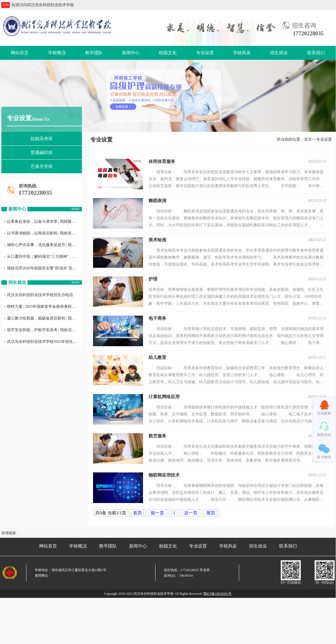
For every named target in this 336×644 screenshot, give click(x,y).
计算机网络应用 (164, 397)
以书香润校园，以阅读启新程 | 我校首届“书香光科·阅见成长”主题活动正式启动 (43, 233)
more (76, 209)
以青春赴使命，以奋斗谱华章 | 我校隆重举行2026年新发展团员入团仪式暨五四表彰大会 (43, 221)
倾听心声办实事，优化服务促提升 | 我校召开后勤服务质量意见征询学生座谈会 (43, 245)
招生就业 (279, 53)
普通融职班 (42, 153)
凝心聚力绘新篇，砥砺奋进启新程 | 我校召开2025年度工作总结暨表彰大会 (43, 318)
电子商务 (157, 318)
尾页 (211, 513)
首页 (308, 139)
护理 (153, 279)
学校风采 (242, 53)
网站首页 (20, 53)
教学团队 (94, 53)
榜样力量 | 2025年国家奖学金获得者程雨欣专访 (43, 307)
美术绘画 (157, 240)
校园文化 (168, 53)
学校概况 (57, 53)
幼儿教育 (157, 357)
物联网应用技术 (164, 475)
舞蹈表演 (157, 201)
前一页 (157, 513)
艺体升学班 (42, 166)
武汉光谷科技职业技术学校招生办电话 (39, 295)
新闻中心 (131, 53)
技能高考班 (42, 139)
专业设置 (205, 53)
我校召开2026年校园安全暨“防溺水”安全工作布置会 (43, 268)
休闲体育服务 (162, 161)
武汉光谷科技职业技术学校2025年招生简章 (42, 342)
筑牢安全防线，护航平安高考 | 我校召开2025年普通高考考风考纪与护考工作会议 (43, 330)
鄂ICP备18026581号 (218, 594)
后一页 (191, 513)
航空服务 (157, 436)
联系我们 (316, 53)
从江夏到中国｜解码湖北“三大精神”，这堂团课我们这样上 (43, 257)
